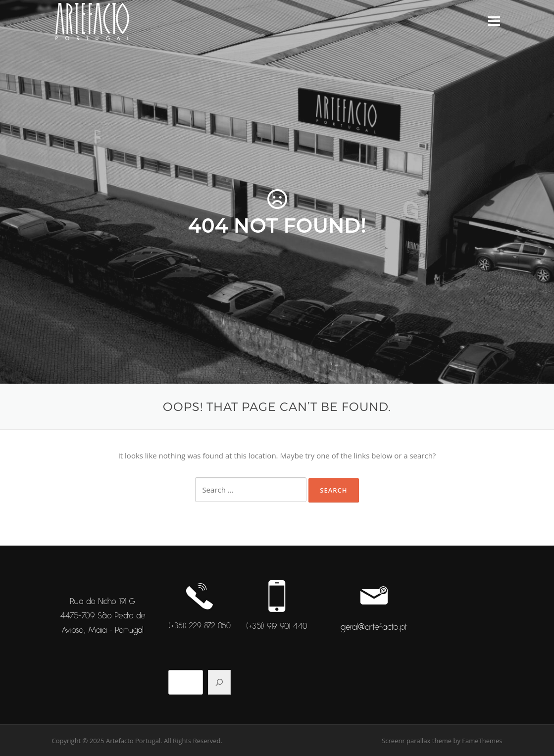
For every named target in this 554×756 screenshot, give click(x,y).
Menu (494, 21)
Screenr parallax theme (417, 741)
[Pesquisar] (219, 682)
